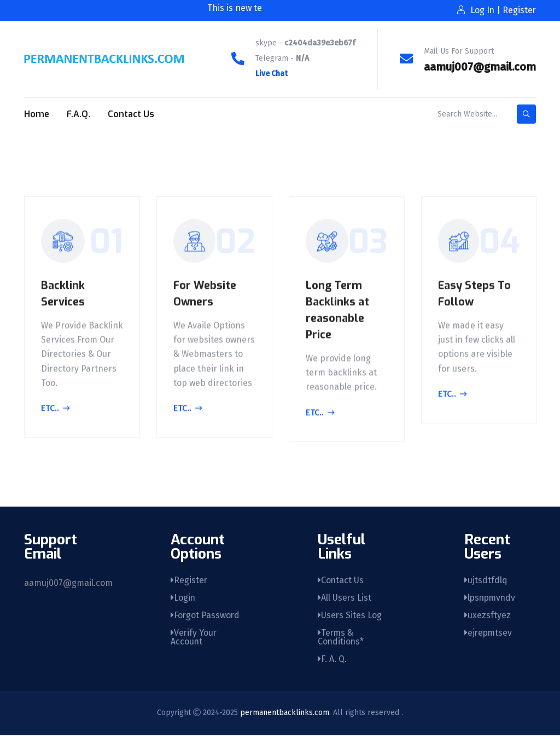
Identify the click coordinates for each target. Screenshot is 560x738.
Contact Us (131, 114)
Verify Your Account (194, 639)
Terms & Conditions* (341, 639)
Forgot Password (206, 617)
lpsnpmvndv (491, 599)
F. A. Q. (332, 662)
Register (189, 581)
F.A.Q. (78, 114)
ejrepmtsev (489, 635)
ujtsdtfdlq (486, 581)
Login (183, 599)
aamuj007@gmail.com (480, 67)
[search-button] (526, 114)
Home (37, 114)
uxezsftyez (488, 617)
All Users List (345, 599)
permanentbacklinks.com (285, 715)
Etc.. (56, 410)
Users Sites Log (350, 617)
